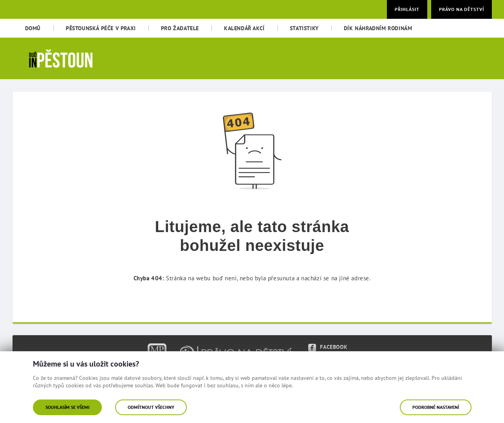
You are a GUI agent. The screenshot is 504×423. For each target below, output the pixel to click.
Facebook (328, 347)
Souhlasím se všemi (67, 407)
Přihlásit (407, 9)
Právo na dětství (462, 9)
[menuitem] (33, 28)
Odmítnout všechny (151, 407)
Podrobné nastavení (436, 407)
